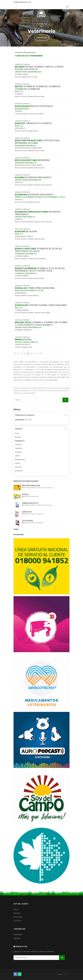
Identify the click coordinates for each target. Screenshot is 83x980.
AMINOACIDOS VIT (30, 503)
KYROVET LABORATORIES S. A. (27, 342)
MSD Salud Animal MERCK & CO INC (29, 290)
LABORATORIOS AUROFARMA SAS (28, 72)
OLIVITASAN (27, 521)
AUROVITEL (27, 512)
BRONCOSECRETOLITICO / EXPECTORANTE (29, 148)
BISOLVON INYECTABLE (26, 160)
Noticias (17, 913)
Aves (17, 433)
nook (60, 974)
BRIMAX (19, 339)
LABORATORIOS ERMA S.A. (25, 217)
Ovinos (18, 463)
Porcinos (18, 467)
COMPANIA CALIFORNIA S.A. (26, 254)
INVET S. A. (19, 91)
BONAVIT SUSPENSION (26, 268)
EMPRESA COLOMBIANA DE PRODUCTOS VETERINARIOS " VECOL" (40, 197)
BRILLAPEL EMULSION (31, 486)
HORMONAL (19, 111)
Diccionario (18, 917)
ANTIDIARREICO (20, 128)
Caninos (18, 445)
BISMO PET (20, 123)
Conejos (18, 452)
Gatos (17, 456)
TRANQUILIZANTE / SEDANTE (24, 236)
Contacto (17, 921)
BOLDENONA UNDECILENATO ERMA (32, 212)
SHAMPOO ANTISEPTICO (23, 345)
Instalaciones (20, 459)
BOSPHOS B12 (21, 305)
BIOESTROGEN (22, 106)
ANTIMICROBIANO (21, 293)
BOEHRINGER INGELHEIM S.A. (26, 146)
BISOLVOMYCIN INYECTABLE (29, 140)
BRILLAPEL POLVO (23, 322)
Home (16, 909)
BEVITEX (19, 86)
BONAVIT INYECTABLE (26, 249)
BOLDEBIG (20, 177)
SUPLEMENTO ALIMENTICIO (23, 330)
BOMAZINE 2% (22, 231)
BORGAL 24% (21, 288)
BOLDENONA (21, 195)
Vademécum (29, 56)
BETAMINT (20, 67)
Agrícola (17, 938)
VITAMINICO (19, 94)
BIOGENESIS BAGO (22, 109)
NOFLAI (25, 494)
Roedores (19, 471)
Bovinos (18, 437)
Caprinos (19, 448)
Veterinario (18, 934)
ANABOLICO (19, 182)
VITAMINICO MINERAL (22, 74)
